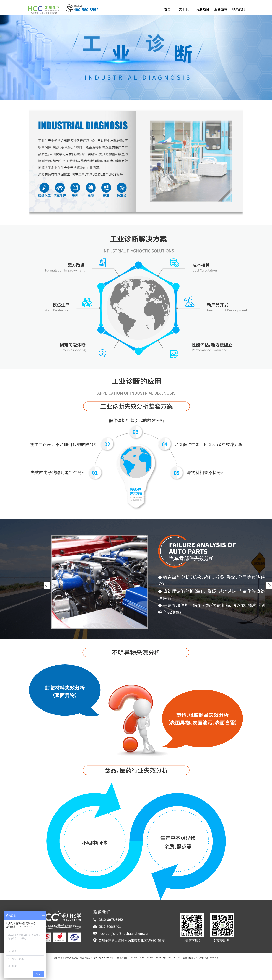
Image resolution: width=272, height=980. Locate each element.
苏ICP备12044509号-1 (105, 958)
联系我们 (239, 9)
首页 (167, 9)
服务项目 (203, 9)
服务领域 (221, 9)
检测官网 (193, 958)
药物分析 (204, 958)
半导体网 (214, 958)
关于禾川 (185, 9)
